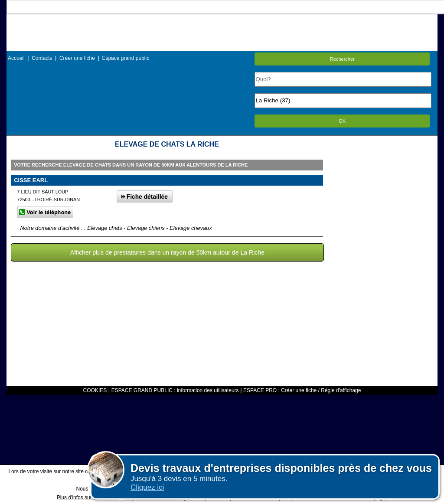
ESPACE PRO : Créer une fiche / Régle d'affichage (302, 390)
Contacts (42, 58)
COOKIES (95, 390)
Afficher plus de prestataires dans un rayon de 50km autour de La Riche (167, 252)
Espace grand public (126, 58)
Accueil (16, 58)
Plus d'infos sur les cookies (88, 497)
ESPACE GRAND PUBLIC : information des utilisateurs (175, 390)
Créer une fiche (77, 58)
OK (342, 121)
